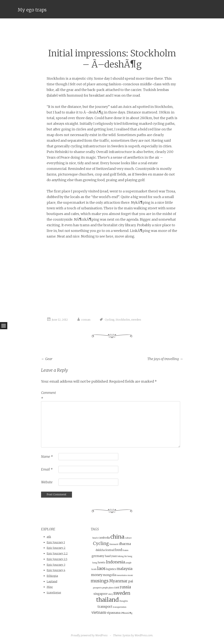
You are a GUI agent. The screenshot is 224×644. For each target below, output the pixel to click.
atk (49, 537)
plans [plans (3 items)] (111, 588)
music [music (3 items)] (130, 575)
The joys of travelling (165, 359)
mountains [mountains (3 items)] (122, 575)
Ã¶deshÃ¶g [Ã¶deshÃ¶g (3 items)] (127, 613)
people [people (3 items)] (105, 588)
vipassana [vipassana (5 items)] (113, 613)
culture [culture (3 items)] (128, 538)
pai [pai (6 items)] (131, 581)
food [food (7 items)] (118, 550)
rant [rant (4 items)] (117, 588)
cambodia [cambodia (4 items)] (104, 538)
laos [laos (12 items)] (101, 568)
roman (86, 320)
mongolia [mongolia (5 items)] (110, 575)
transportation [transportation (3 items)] (120, 607)
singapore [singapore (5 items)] (101, 594)
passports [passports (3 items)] (97, 588)
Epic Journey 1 (56, 542)
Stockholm (123, 320)
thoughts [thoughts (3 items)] (124, 601)
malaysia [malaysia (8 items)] (125, 569)
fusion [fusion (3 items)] (125, 550)
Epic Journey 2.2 (57, 553)
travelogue (54, 593)
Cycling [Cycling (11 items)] (101, 543)
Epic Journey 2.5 (57, 559)
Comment (48, 395)
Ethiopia (52, 576)
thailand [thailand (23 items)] (108, 600)
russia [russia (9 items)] (125, 587)
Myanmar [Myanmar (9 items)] (118, 581)
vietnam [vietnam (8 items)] (99, 612)
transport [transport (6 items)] (105, 607)
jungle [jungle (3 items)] (128, 563)
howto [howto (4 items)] (102, 563)
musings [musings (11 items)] (100, 581)
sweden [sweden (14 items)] (122, 593)
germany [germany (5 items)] (98, 556)
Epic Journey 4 (56, 570)
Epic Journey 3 (56, 565)
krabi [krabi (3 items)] (94, 569)
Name (47, 457)
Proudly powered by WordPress (89, 635)
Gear (47, 359)
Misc (50, 587)
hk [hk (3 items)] (126, 556)
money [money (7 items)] (97, 575)
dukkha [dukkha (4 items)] (100, 550)
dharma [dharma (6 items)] (125, 544)
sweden (136, 320)
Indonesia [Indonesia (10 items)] (115, 562)
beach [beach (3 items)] (95, 538)
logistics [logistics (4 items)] (111, 569)
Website (47, 482)
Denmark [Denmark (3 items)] (114, 544)
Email (47, 469)
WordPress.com (144, 635)
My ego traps (32, 10)
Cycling (110, 320)
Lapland (52, 581)
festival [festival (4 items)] (110, 550)
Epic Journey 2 (56, 548)
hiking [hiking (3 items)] (121, 556)
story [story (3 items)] (111, 594)
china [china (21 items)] (117, 537)
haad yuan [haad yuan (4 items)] (111, 556)
